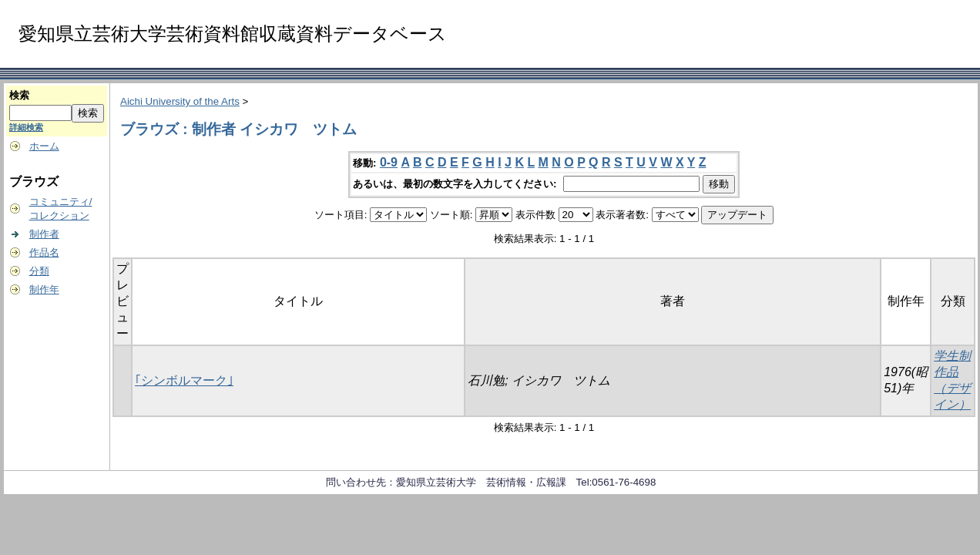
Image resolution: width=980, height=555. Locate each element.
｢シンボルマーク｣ (184, 380)
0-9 (389, 162)
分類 (39, 271)
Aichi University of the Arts (180, 101)
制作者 (44, 234)
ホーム (44, 146)
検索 (19, 95)
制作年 (44, 289)
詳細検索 (26, 127)
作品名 (44, 252)
